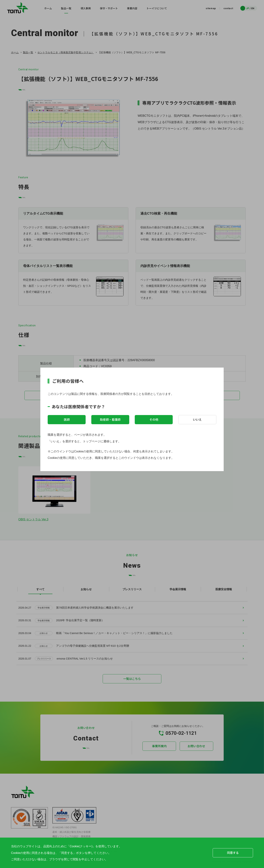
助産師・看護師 (110, 419)
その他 (154, 419)
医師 (67, 419)
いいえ (197, 419)
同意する (233, 853)
